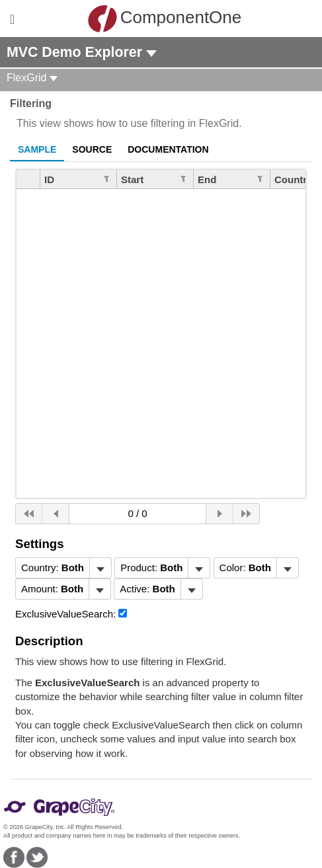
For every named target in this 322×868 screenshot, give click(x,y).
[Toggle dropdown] (100, 568)
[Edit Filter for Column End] (260, 178)
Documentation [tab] (168, 149)
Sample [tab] (37, 149)
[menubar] (63, 568)
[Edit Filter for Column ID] (106, 178)
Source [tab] (92, 149)
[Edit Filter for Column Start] (183, 178)
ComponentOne (165, 19)
